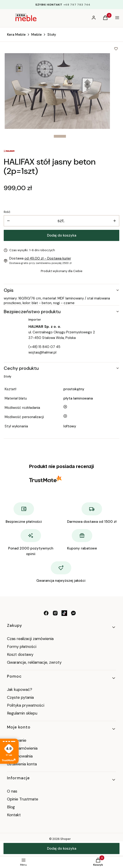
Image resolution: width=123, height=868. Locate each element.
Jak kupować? (20, 689)
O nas (12, 791)
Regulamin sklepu (22, 713)
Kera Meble (16, 35)
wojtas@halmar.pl (42, 352)
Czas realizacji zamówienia (30, 639)
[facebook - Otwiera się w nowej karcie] (46, 613)
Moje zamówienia (22, 748)
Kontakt (14, 815)
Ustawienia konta (22, 764)
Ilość (7, 212)
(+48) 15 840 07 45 (44, 347)
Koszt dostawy (20, 654)
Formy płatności (22, 647)
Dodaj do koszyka (62, 235)
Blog (11, 807)
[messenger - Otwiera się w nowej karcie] (73, 613)
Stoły (52, 35)
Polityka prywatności (26, 705)
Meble (36, 35)
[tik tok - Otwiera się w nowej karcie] (64, 613)
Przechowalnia (20, 756)
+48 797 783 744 (77, 5)
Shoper (66, 839)
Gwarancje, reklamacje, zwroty (34, 662)
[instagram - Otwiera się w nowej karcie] (55, 613)
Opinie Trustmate (23, 799)
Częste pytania (20, 697)
